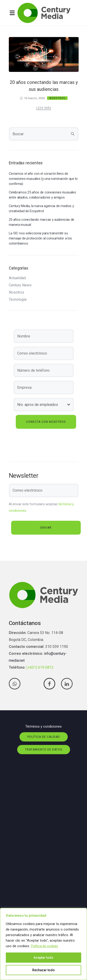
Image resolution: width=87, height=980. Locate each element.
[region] (43, 944)
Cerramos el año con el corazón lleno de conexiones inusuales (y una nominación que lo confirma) (43, 179)
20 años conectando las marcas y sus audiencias (44, 86)
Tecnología (18, 300)
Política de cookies (45, 946)
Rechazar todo (43, 970)
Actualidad (17, 278)
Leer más (44, 108)
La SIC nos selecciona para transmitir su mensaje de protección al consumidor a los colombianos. (40, 238)
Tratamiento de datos (44, 750)
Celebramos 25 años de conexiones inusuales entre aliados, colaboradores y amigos (42, 195)
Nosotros (57, 98)
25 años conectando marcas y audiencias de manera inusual (42, 222)
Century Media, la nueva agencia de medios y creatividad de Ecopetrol (41, 208)
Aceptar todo (43, 958)
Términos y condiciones (43, 726)
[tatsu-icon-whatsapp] (16, 684)
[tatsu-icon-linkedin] (67, 684)
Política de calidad (44, 737)
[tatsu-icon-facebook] (51, 684)
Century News (20, 285)
